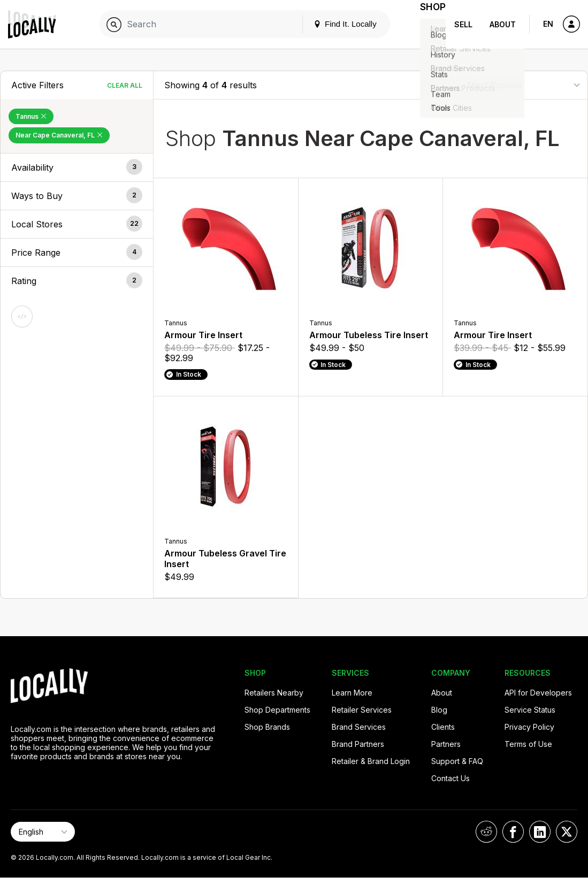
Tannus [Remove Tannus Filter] (31, 116)
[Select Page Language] (43, 832)
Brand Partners (358, 744)
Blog (439, 710)
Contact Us (450, 778)
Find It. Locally (332, 24)
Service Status (530, 710)
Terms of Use (528, 744)
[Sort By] (523, 85)
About (503, 24)
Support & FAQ (457, 761)
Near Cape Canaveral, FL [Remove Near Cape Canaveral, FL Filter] (59, 135)
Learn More (352, 693)
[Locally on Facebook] (513, 832)
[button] (77, 167)
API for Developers (538, 693)
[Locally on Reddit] (486, 832)
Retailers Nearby (274, 693)
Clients (443, 727)
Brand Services (359, 727)
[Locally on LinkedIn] (540, 832)
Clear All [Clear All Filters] (125, 85)
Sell (463, 24)
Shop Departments (277, 710)
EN (548, 24)
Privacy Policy (529, 727)
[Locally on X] (567, 832)
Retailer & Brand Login (371, 761)
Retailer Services (362, 710)
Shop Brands (267, 727)
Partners (446, 744)
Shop (426, 24)
